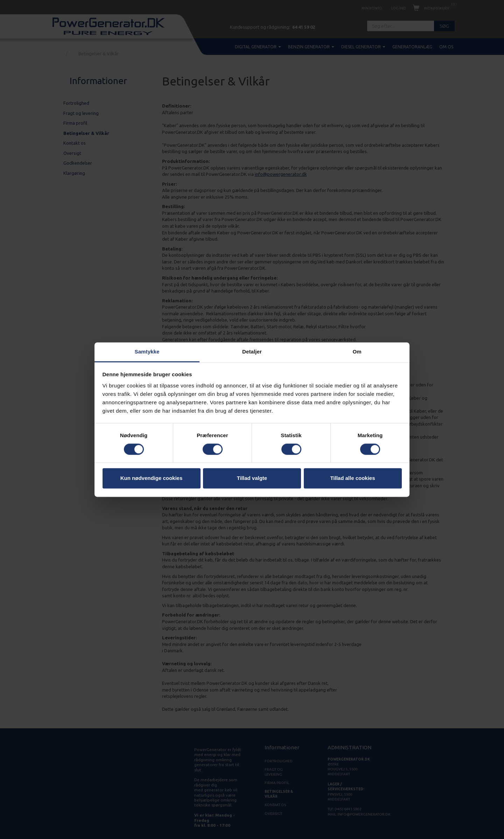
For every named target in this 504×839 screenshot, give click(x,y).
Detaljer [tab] (252, 352)
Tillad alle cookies (352, 478)
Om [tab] (357, 352)
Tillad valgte (252, 478)
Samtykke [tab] (147, 352)
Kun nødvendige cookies (152, 478)
